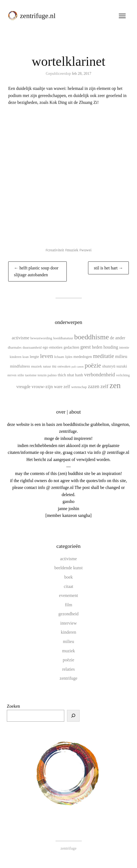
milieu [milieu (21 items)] (121, 356)
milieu (68, 641)
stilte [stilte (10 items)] (21, 375)
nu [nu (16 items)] (54, 366)
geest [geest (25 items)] (86, 347)
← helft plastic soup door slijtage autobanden (36, 271)
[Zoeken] (73, 716)
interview (68, 623)
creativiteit (56, 250)
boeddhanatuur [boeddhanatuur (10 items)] (63, 338)
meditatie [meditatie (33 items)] (104, 356)
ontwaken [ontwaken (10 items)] (64, 366)
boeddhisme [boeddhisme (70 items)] (91, 337)
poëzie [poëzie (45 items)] (93, 365)
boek (68, 577)
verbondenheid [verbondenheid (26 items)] (100, 375)
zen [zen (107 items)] (115, 385)
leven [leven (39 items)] (46, 356)
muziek (73, 250)
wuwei (87, 250)
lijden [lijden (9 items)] (69, 357)
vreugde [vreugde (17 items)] (24, 387)
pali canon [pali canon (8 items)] (78, 367)
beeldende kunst (69, 568)
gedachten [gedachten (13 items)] (72, 347)
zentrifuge (68, 678)
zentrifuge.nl (38, 16)
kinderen (69, 632)
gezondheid (69, 614)
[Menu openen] (122, 16)
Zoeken (13, 706)
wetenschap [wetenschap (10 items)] (79, 387)
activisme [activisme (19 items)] (21, 338)
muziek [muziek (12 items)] (37, 366)
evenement (68, 595)
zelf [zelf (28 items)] (104, 386)
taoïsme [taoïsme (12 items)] (31, 375)
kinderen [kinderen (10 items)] (16, 357)
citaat (68, 586)
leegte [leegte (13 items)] (34, 357)
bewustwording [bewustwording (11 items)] (41, 338)
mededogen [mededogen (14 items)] (83, 357)
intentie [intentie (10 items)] (124, 348)
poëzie (69, 660)
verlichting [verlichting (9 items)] (123, 375)
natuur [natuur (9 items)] (47, 366)
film (68, 605)
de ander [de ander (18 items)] (118, 338)
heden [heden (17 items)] (97, 347)
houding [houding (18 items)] (111, 347)
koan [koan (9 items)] (25, 357)
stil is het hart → (108, 268)
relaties (68, 669)
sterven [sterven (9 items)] (12, 375)
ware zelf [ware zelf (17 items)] (62, 387)
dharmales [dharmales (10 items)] (14, 348)
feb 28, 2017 (81, 73)
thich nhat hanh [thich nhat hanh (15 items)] (70, 375)
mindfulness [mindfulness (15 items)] (20, 366)
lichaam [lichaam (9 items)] (59, 357)
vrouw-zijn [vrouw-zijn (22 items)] (42, 386)
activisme (68, 559)
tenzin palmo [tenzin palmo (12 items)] (47, 375)
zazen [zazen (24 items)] (94, 386)
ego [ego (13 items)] (45, 347)
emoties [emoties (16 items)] (56, 347)
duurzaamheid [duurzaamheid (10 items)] (32, 348)
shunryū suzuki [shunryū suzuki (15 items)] (114, 366)
